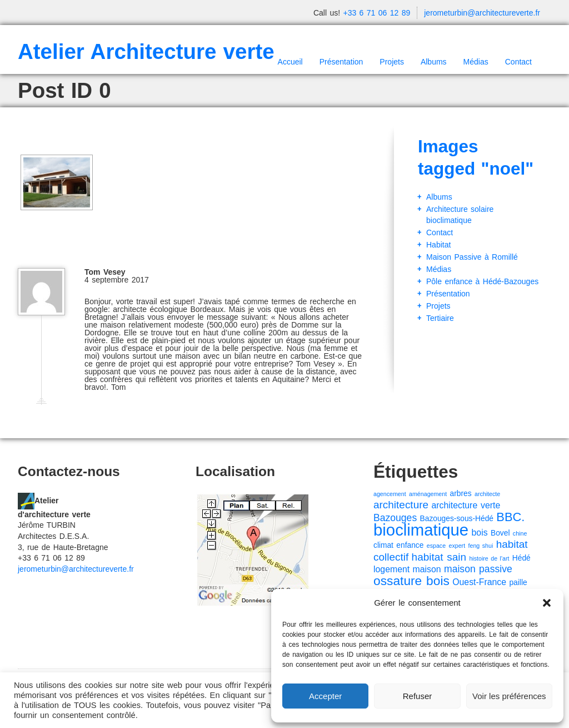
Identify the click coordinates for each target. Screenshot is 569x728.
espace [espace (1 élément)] (436, 546)
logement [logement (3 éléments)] (391, 569)
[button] (547, 603)
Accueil (290, 62)
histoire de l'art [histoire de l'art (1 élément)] (489, 558)
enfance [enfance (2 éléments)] (410, 545)
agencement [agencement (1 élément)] (390, 494)
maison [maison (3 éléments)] (427, 569)
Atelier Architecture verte (146, 51)
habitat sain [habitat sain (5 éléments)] (439, 557)
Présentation (341, 62)
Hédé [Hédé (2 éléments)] (521, 558)
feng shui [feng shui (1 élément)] (481, 546)
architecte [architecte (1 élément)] (487, 494)
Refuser (418, 696)
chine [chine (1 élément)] (520, 533)
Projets (392, 62)
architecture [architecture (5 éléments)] (401, 505)
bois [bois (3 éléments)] (480, 533)
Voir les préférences (509, 696)
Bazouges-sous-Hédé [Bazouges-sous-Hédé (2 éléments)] (457, 519)
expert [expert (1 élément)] (457, 546)
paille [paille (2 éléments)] (518, 583)
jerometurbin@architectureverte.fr (482, 13)
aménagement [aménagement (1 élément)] (428, 494)
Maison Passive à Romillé (472, 257)
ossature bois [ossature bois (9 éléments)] (411, 581)
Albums (434, 62)
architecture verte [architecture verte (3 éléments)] (466, 505)
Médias (476, 62)
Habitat (438, 245)
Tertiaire (440, 318)
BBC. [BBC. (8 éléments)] (510, 517)
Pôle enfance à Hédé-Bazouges (482, 281)
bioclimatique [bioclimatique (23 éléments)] (421, 530)
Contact (518, 62)
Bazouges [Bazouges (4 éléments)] (395, 518)
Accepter (325, 696)
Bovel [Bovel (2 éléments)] (500, 533)
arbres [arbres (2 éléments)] (461, 494)
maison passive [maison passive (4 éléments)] (478, 569)
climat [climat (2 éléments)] (383, 545)
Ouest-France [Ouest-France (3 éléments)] (479, 582)
